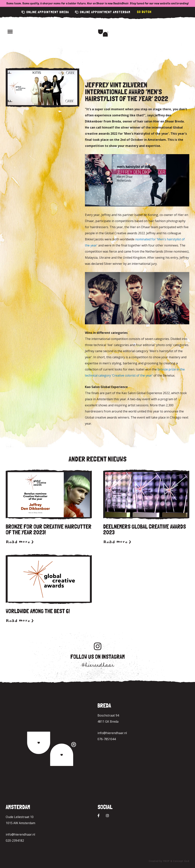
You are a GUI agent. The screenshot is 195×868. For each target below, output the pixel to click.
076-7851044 (107, 739)
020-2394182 (15, 841)
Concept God (181, 861)
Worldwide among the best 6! (38, 611)
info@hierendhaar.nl (112, 733)
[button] (10, 32)
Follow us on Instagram (98, 657)
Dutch (147, 12)
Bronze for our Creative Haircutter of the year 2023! (49, 529)
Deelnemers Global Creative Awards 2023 (145, 529)
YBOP (166, 861)
